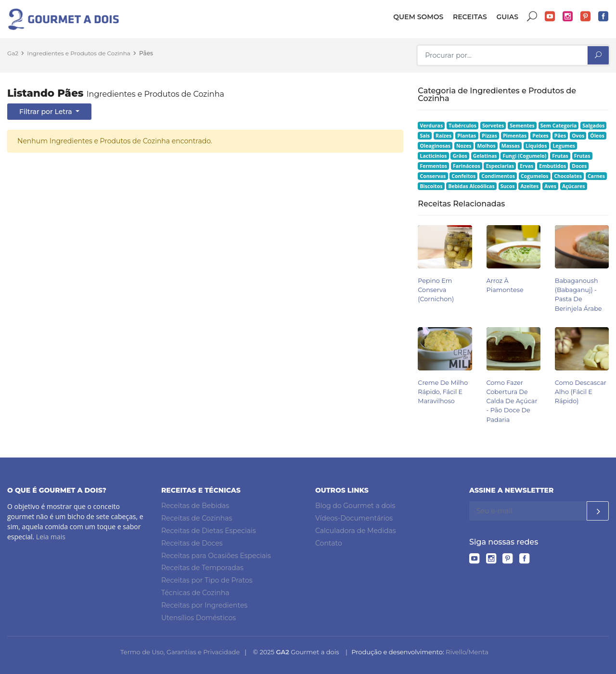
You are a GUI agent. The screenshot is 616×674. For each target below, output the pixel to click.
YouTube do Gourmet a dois (550, 17)
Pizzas (489, 136)
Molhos (487, 146)
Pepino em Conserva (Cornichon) (436, 290)
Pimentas (515, 136)
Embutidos (552, 166)
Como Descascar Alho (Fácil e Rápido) (581, 392)
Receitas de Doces (192, 543)
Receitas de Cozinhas (197, 518)
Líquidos (536, 146)
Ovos (578, 136)
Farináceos (467, 166)
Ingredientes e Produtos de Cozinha (79, 53)
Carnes (596, 176)
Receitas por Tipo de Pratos (207, 580)
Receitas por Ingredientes (204, 605)
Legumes (564, 146)
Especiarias (500, 166)
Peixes (540, 136)
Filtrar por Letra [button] (46, 112)
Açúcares (573, 186)
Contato (329, 543)
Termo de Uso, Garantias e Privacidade (180, 652)
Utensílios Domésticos (199, 618)
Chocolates (568, 176)
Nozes (464, 146)
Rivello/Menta (467, 652)
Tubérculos (462, 126)
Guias (507, 17)
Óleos (597, 136)
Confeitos (463, 176)
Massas (511, 146)
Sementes (522, 126)
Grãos (460, 156)
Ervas (526, 166)
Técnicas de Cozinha (195, 593)
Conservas (433, 176)
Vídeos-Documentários (354, 518)
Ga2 (13, 53)
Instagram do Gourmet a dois (568, 17)
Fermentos (434, 166)
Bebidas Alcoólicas (471, 186)
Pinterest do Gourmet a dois (586, 17)
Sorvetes (493, 126)
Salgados (593, 126)
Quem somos (418, 17)
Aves (550, 186)
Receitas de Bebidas (195, 506)
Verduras (432, 126)
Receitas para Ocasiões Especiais (216, 556)
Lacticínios (434, 156)
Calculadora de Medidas (356, 531)
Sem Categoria (559, 126)
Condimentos (498, 176)
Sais (425, 136)
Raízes (443, 136)
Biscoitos (431, 186)
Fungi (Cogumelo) (524, 156)
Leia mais (51, 537)
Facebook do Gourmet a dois (603, 17)
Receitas (470, 17)
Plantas (467, 136)
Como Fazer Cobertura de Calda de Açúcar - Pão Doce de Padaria (512, 401)
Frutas (560, 156)
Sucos (508, 186)
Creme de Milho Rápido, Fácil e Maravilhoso (443, 392)
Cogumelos (534, 176)
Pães (146, 53)
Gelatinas (485, 156)
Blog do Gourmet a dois (355, 506)
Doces (579, 166)
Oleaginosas (435, 146)
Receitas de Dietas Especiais (209, 531)
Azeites (530, 186)
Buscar (532, 17)
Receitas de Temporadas (202, 568)
